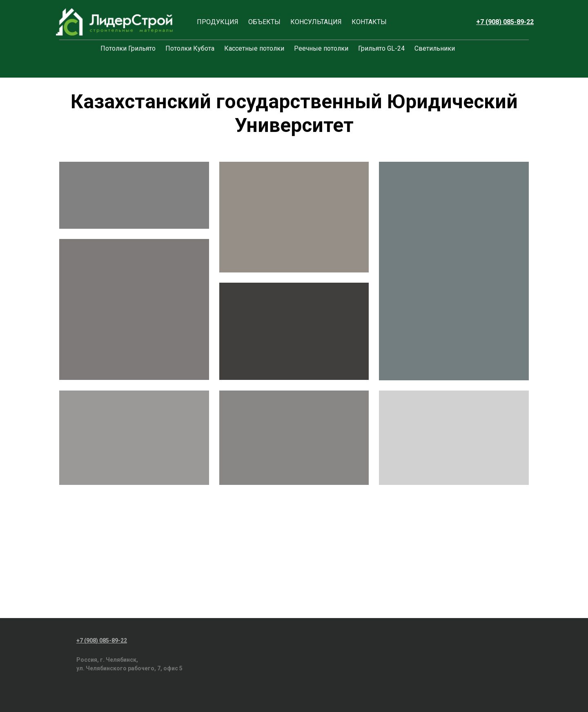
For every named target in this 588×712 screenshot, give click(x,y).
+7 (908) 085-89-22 (505, 22)
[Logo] (114, 22)
